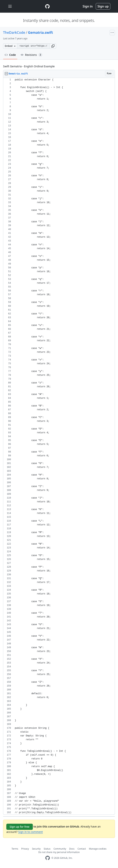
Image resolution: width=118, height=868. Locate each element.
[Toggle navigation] (10, 6)
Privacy (25, 849)
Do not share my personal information (59, 852)
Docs (72, 849)
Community (60, 849)
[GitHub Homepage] (48, 858)
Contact (82, 849)
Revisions (31, 55)
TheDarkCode (14, 32)
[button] (53, 46)
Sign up (103, 6)
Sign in (88, 6)
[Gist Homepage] (47, 6)
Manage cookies (98, 849)
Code (10, 55)
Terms (15, 849)
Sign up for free (20, 827)
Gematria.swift (40, 32)
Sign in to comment (31, 832)
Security (36, 849)
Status (47, 849)
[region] (59, 446)
